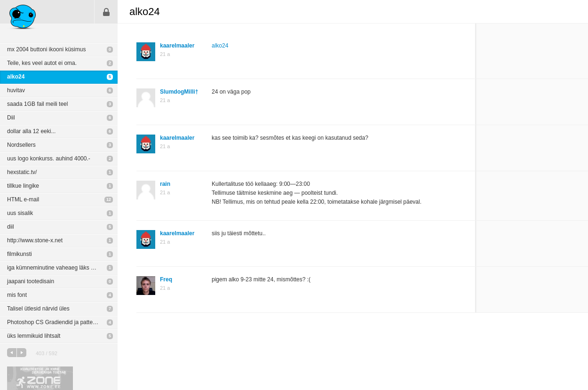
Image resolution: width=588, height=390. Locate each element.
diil (11, 227)
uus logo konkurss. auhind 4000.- (49, 159)
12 (109, 199)
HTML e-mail (23, 199)
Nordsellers (21, 145)
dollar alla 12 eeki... (31, 131)
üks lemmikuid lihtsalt (34, 336)
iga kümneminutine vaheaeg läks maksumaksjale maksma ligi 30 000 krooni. (62, 268)
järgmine (22, 353)
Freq (166, 279)
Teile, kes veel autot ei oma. (42, 63)
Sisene (106, 12)
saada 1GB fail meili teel (37, 104)
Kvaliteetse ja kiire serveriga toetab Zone (40, 378)
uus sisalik (20, 213)
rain (165, 184)
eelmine (12, 353)
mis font (17, 295)
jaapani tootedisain (31, 281)
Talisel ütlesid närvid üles (38, 309)
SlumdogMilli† (179, 92)
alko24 (16, 77)
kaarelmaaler (177, 46)
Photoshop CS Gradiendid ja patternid (55, 322)
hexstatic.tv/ (22, 172)
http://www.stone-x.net (35, 240)
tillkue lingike (23, 186)
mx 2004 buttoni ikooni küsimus (46, 49)
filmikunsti (20, 254)
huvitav (16, 90)
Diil (11, 118)
